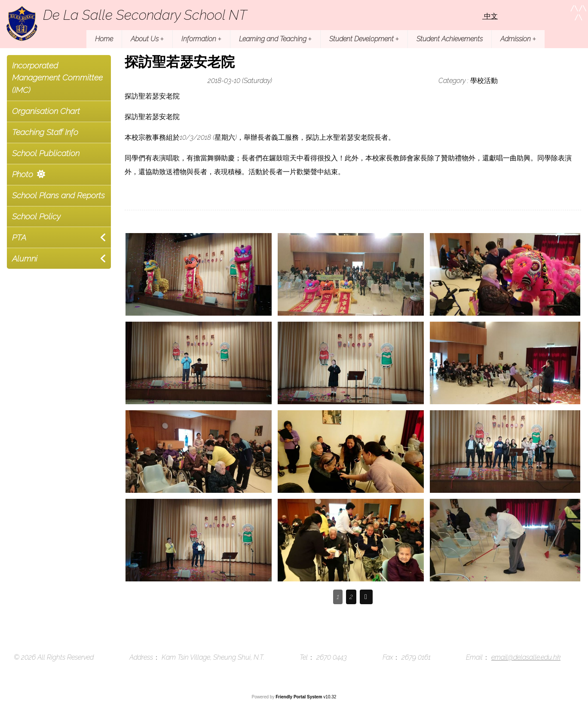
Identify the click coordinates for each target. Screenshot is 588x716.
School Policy (36, 216)
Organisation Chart (46, 111)
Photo (23, 174)
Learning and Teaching (275, 39)
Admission (518, 39)
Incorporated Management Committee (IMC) (57, 78)
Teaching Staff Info (45, 132)
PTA (19, 237)
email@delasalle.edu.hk (526, 657)
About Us (147, 39)
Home (104, 39)
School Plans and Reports (58, 195)
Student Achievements (450, 39)
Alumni (25, 258)
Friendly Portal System (299, 697)
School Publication (46, 153)
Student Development (364, 39)
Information (201, 39)
